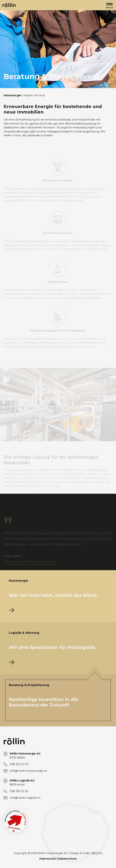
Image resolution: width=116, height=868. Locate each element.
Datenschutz (68, 859)
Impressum (48, 859)
